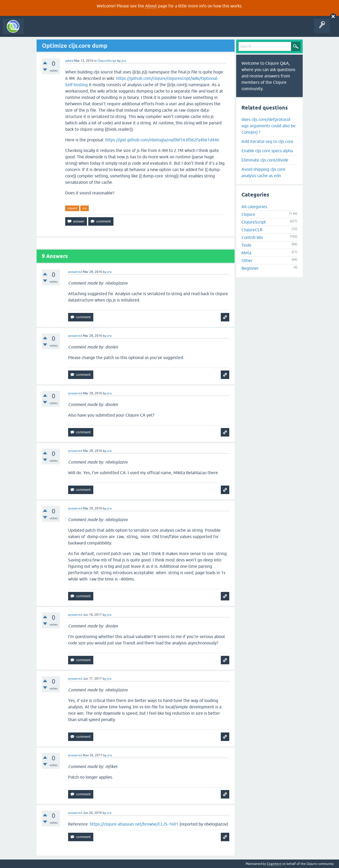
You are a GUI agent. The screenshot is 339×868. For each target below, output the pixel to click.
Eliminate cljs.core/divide (265, 160)
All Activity (36, 30)
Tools (246, 245)
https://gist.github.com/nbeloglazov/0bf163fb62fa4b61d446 (162, 140)
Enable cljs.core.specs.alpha (267, 151)
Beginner (250, 268)
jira (85, 208)
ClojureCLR (252, 230)
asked (69, 61)
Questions (57, 30)
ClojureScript (107, 61)
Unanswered (79, 30)
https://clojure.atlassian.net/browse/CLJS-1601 (134, 824)
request (72, 208)
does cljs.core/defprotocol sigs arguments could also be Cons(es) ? (268, 126)
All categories (254, 207)
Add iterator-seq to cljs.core (267, 141)
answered (75, 272)
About (151, 6)
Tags (99, 30)
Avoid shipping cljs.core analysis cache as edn (263, 172)
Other (247, 260)
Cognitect (274, 864)
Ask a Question (121, 30)
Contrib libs (252, 237)
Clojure (248, 214)
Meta (246, 253)
